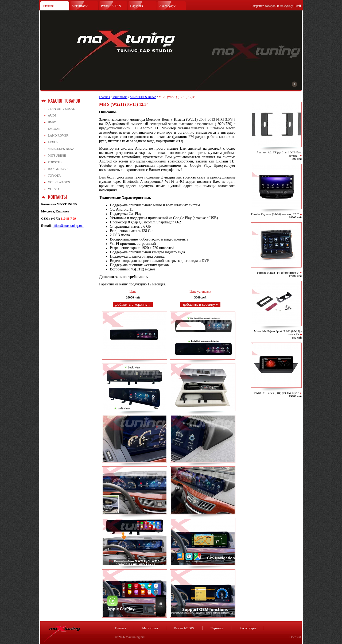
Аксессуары (167, 6)
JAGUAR (54, 129)
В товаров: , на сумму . (276, 6)
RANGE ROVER (59, 169)
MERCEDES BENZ (61, 149)
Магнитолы (80, 6)
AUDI (52, 115)
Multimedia (120, 97)
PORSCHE (55, 162)
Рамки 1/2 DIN (111, 6)
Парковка (137, 6)
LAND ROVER (58, 135)
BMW (52, 122)
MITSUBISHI (57, 156)
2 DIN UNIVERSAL (61, 109)
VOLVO (53, 189)
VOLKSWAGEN (59, 182)
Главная (48, 6)
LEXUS (53, 142)
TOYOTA (54, 176)
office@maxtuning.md (68, 226)
